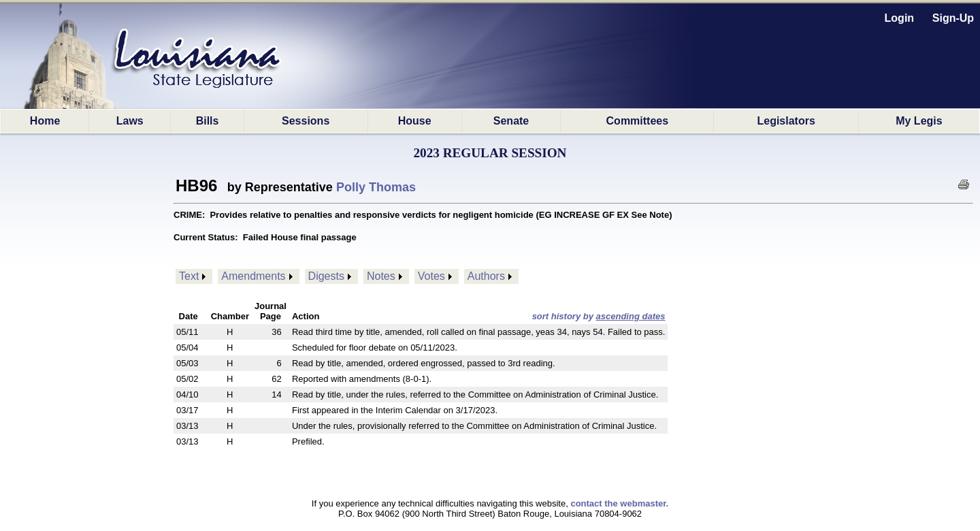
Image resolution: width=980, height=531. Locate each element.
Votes (431, 276)
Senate (511, 121)
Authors (486, 276)
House (415, 121)
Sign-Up (953, 18)
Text (189, 276)
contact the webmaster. (619, 503)
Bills (208, 121)
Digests (326, 276)
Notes (381, 276)
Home (45, 121)
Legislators (786, 121)
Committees (638, 121)
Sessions (306, 121)
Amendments (253, 276)
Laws (130, 121)
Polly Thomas (376, 187)
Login (900, 18)
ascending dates (631, 316)
